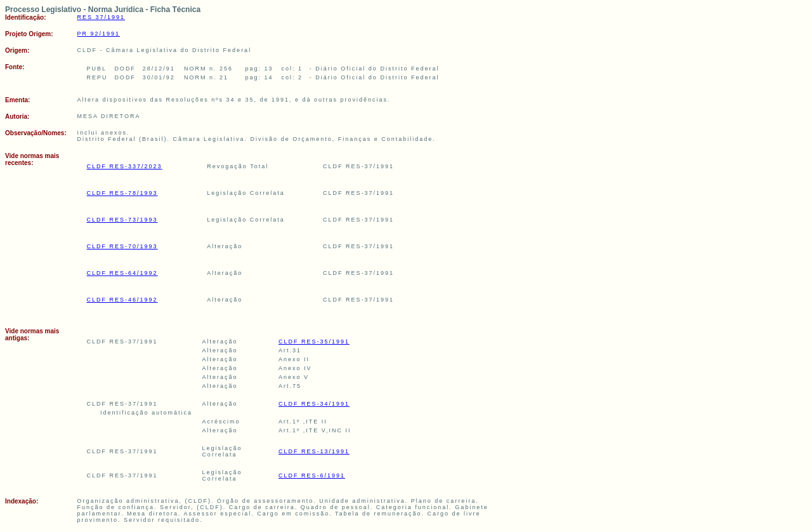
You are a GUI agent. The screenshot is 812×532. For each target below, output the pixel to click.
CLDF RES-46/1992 (122, 300)
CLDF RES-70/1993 (122, 246)
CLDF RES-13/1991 (314, 451)
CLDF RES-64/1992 (122, 273)
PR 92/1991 (99, 34)
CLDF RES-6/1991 (312, 475)
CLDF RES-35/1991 (314, 342)
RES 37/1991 (101, 17)
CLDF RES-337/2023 (125, 166)
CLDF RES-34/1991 (314, 404)
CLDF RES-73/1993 (122, 220)
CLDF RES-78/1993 (122, 193)
